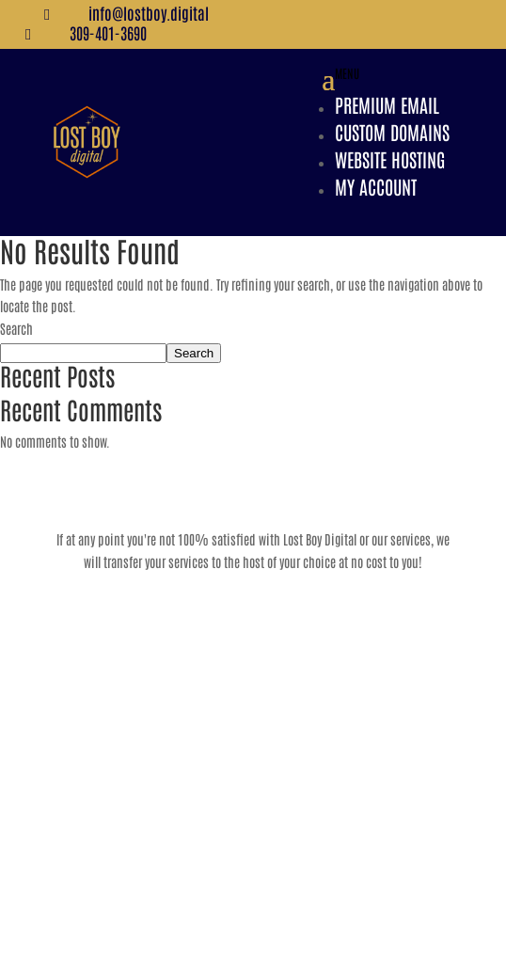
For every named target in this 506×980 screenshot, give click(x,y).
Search (16, 328)
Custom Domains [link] (392, 132)
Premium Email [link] (387, 104)
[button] (386, 142)
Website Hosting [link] (390, 159)
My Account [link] (376, 186)
